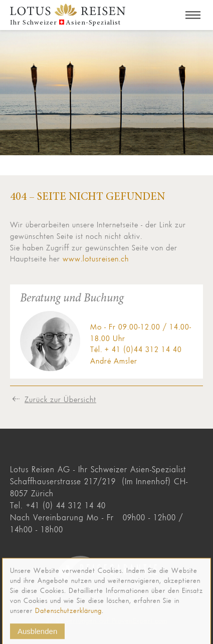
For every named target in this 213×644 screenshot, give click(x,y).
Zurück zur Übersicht (60, 399)
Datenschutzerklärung (68, 615)
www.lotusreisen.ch (96, 258)
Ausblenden (37, 636)
